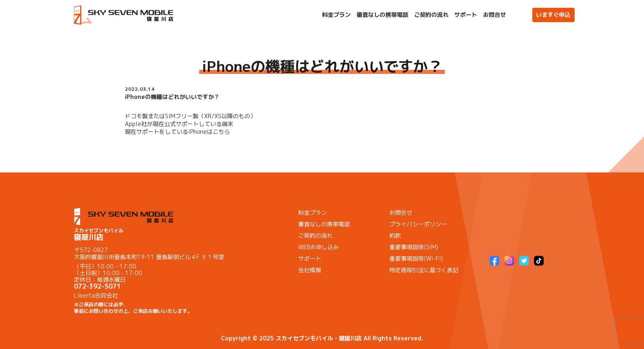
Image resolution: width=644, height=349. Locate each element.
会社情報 (310, 270)
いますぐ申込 (553, 15)
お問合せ (494, 15)
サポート (466, 15)
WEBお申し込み (319, 247)
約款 (395, 235)
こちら (221, 132)
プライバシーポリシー (418, 224)
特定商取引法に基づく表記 (424, 270)
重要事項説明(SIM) (414, 247)
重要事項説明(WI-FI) (416, 258)
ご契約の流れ (431, 15)
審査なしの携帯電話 (382, 15)
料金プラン (336, 15)
